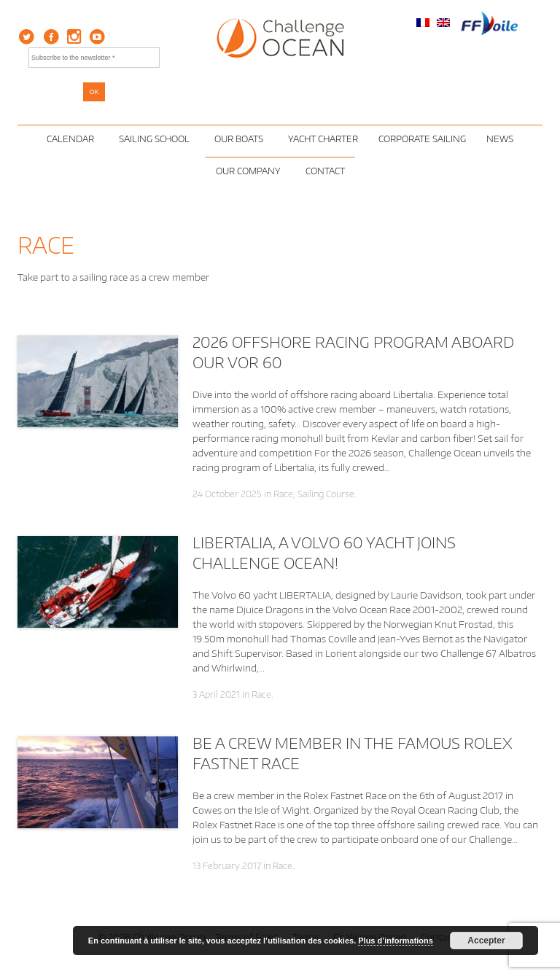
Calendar (73, 139)
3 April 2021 (216, 694)
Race (283, 494)
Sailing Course (326, 494)
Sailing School (156, 139)
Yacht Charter (323, 139)
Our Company (250, 171)
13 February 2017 (227, 866)
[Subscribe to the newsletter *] (94, 58)
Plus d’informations (396, 941)
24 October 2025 (227, 494)
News (500, 139)
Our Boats (241, 139)
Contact (325, 171)
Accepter (486, 941)
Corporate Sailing (422, 139)
